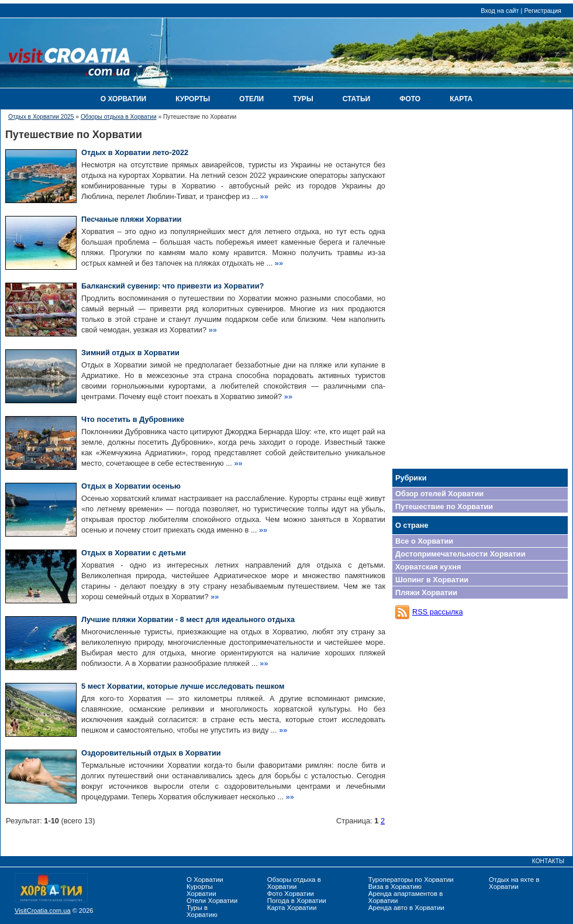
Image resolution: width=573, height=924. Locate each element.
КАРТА (461, 99)
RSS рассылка (438, 612)
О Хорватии (205, 880)
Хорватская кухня (428, 567)
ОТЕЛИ (251, 99)
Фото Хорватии (291, 894)
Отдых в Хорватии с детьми (134, 553)
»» (264, 196)
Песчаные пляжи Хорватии (131, 219)
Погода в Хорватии (297, 901)
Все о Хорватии (424, 541)
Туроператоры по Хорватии (411, 880)
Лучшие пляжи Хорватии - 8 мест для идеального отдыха (188, 619)
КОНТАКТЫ (548, 861)
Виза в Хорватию (395, 887)
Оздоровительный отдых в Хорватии (151, 753)
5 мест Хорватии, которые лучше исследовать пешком (183, 686)
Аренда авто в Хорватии (406, 908)
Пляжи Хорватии (426, 592)
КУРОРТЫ (193, 99)
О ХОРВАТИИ (123, 99)
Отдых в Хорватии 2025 (41, 117)
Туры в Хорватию (202, 911)
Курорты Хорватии (201, 890)
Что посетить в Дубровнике (133, 419)
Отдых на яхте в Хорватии (514, 883)
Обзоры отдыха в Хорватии (119, 117)
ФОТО (410, 99)
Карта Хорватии (292, 908)
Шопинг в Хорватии (432, 580)
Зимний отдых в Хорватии (130, 353)
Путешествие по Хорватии (444, 506)
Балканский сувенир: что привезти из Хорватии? (172, 286)
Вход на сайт (500, 11)
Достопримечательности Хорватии (460, 554)
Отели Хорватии (212, 901)
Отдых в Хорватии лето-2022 (135, 152)
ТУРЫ (303, 99)
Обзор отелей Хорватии (439, 494)
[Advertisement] (480, 290)
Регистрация (543, 11)
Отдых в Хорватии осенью (131, 486)
